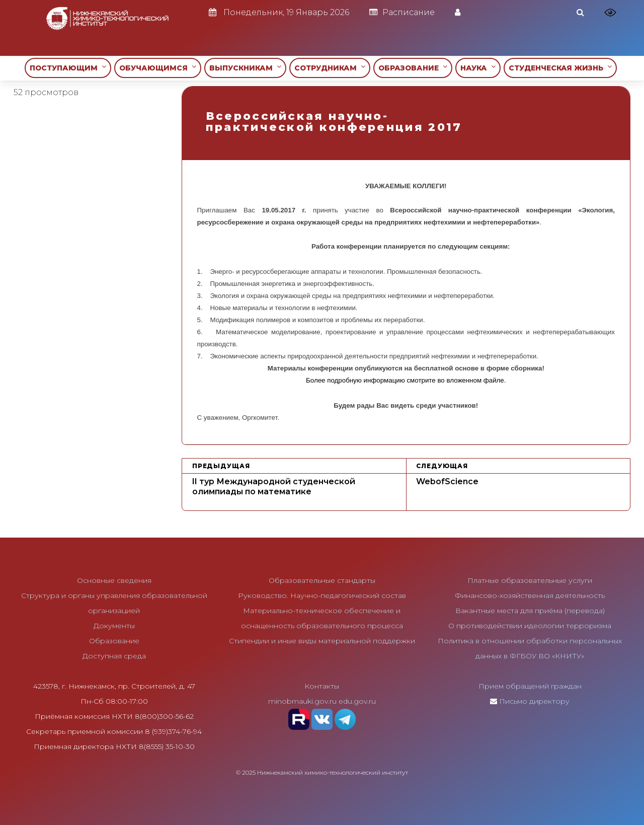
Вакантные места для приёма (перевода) (530, 611)
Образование (114, 641)
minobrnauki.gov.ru (302, 701)
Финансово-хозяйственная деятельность (530, 595)
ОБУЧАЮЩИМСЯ (158, 68)
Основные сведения (114, 580)
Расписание (402, 12)
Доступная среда (114, 656)
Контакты (322, 686)
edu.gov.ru (357, 701)
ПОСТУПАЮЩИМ (68, 68)
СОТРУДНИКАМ (330, 68)
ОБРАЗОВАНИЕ (413, 68)
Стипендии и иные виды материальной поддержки (322, 641)
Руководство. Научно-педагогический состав (322, 595)
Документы (114, 626)
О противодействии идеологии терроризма (530, 626)
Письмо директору (534, 701)
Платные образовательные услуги (530, 580)
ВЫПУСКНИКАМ (245, 68)
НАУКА (478, 68)
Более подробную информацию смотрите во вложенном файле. (406, 380)
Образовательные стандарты (322, 580)
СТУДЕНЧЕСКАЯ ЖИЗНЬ (560, 68)
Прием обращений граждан (530, 686)
